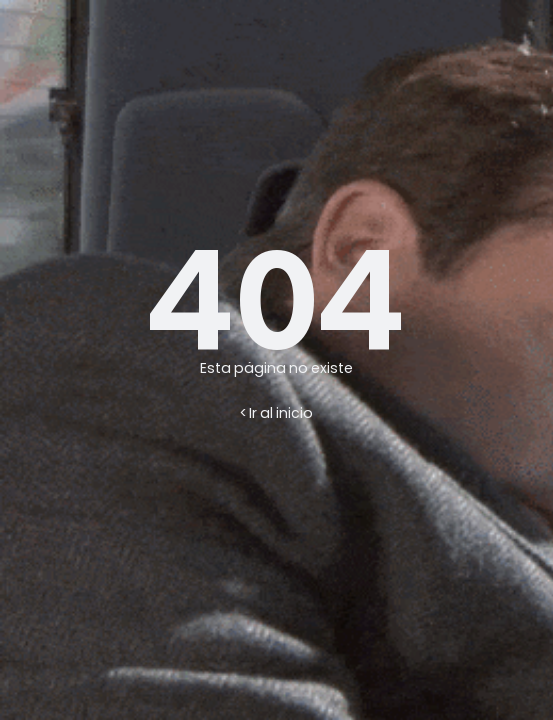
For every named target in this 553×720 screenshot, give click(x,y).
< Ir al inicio (276, 413)
